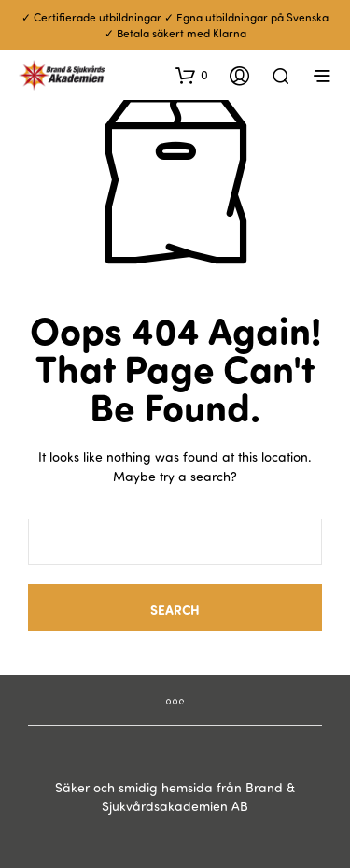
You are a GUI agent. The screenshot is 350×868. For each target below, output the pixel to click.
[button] (192, 75)
